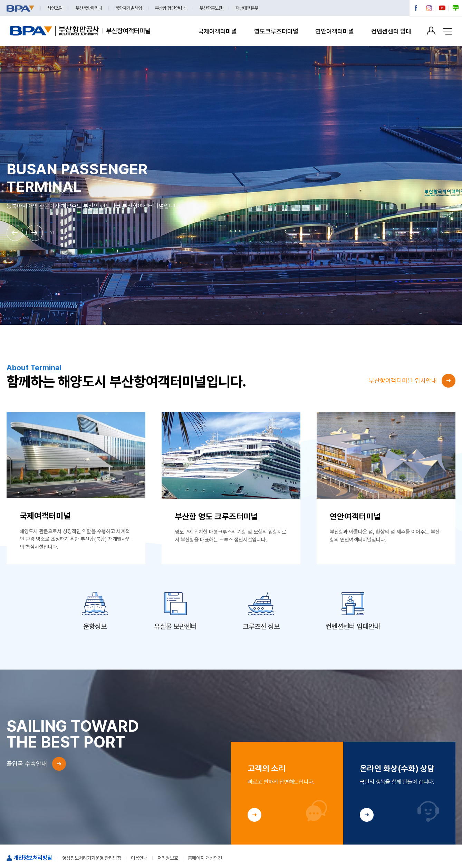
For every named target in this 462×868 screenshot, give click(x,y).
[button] (15, 233)
